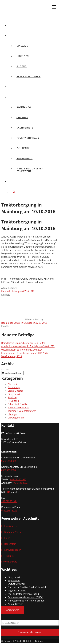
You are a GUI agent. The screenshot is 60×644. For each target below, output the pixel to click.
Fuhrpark (23, 148)
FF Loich (6, 538)
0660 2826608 (8, 470)
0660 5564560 (8, 461)
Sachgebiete (25, 128)
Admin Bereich (15, 604)
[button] (33, 192)
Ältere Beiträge (18, 290)
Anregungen (13, 610)
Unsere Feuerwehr (23, 97)
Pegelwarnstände (17, 591)
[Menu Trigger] (54, 7)
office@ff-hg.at (9, 511)
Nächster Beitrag (24, 321)
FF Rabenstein (9, 544)
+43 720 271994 (9, 501)
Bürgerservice (20, 181)
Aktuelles (17, 25)
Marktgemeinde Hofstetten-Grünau (26, 601)
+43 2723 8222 (20, 483)
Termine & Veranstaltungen (22, 411)
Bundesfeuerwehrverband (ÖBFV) (25, 597)
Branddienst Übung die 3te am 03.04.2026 (23, 343)
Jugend (22, 66)
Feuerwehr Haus (28, 138)
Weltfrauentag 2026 (12, 356)
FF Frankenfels (9, 526)
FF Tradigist (7, 556)
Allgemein (13, 384)
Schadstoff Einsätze (18, 404)
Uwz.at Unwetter (16, 584)
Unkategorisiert (16, 418)
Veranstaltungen (28, 76)
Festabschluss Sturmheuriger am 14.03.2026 (24, 353)
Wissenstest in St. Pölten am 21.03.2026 (22, 350)
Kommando (24, 107)
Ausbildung (24, 158)
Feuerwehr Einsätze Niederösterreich (27, 587)
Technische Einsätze (18, 408)
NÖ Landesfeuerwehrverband (23, 594)
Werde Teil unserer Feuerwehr (30, 170)
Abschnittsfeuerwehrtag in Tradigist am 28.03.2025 (28, 346)
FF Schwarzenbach (11, 550)
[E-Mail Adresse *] (30, 623)
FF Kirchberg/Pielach (12, 532)
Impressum (14, 580)
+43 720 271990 (18, 479)
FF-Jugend (13, 401)
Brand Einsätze (16, 391)
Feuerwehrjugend (23, 87)
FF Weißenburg (9, 562)
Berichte (16, 36)
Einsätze (22, 46)
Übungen (23, 56)
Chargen (22, 117)
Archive (5, 369)
